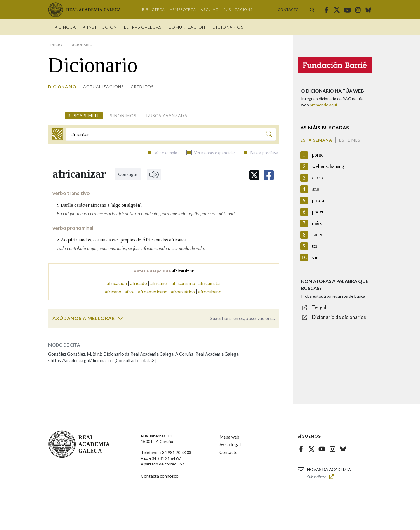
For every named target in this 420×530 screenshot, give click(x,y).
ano (316, 189)
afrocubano (210, 292)
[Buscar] (269, 135)
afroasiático (183, 292)
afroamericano (153, 292)
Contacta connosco (160, 476)
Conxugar (128, 174)
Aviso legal (230, 444)
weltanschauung (328, 166)
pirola (318, 200)
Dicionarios (228, 27)
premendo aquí (323, 105)
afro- (130, 292)
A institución (100, 27)
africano (113, 292)
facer (317, 235)
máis (317, 223)
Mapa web (229, 437)
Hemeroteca (183, 9)
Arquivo (210, 9)
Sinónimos (123, 115)
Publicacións (238, 9)
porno (318, 155)
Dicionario (62, 87)
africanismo (183, 283)
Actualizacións (104, 87)
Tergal (319, 307)
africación (117, 283)
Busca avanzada (167, 115)
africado (139, 283)
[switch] (120, 318)
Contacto (288, 9)
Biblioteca (153, 9)
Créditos (142, 87)
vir (315, 257)
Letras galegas (143, 27)
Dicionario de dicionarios (339, 317)
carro (317, 178)
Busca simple (84, 115)
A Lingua (65, 27)
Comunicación (187, 27)
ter (315, 246)
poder (318, 212)
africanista (209, 283)
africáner (159, 283)
